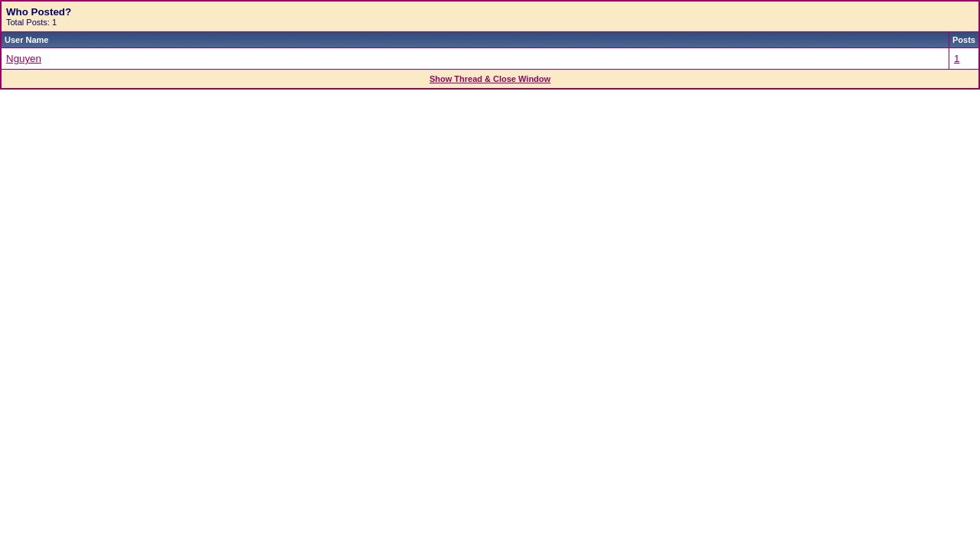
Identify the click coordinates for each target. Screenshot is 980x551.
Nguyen (24, 59)
